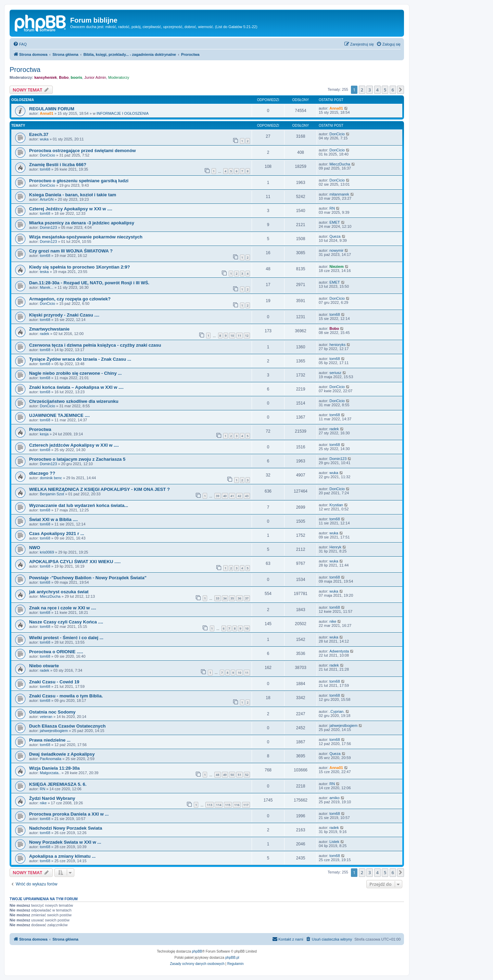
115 (228, 805)
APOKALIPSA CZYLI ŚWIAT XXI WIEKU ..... (75, 562)
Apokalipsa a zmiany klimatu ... (62, 856)
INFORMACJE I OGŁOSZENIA (123, 113)
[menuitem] (20, 44)
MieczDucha (340, 164)
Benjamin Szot (52, 494)
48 (217, 775)
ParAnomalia (50, 759)
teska (44, 272)
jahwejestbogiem (54, 731)
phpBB (197, 951)
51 (239, 775)
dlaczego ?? (42, 473)
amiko (334, 798)
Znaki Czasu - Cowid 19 (54, 682)
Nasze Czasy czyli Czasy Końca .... (66, 622)
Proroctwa (25, 70)
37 (247, 598)
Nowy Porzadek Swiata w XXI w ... (65, 842)
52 (247, 775)
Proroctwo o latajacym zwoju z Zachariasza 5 (77, 459)
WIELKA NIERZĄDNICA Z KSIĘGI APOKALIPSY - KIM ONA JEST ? (99, 489)
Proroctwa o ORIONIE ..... (56, 652)
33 (217, 598)
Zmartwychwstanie (49, 329)
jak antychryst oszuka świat (59, 592)
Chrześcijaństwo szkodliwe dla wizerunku (74, 401)
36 (239, 598)
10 (232, 336)
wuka (44, 139)
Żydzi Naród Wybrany (52, 798)
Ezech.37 (39, 134)
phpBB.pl (232, 958)
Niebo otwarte (44, 666)
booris (77, 77)
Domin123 (48, 227)
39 (217, 496)
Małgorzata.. (50, 773)
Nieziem (337, 266)
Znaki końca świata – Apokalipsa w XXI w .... (76, 387)
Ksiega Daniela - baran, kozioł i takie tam (73, 195)
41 (232, 496)
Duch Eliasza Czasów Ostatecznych (67, 726)
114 (219, 805)
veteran (46, 717)
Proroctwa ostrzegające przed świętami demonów (82, 151)
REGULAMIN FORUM (52, 109)
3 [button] (370, 90)
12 (247, 336)
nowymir (336, 250)
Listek (334, 842)
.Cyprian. (337, 711)
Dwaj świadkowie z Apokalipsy (62, 754)
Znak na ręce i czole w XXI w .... (63, 608)
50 (232, 775)
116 (237, 805)
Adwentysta (339, 651)
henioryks (337, 345)
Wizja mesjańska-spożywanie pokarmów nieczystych (86, 237)
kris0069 (47, 552)
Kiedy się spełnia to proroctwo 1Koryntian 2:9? (80, 267)
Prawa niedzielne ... (50, 740)
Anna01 (47, 113)
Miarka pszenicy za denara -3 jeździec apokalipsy (82, 223)
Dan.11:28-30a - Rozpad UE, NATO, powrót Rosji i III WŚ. (89, 283)
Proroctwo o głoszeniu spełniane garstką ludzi (79, 181)
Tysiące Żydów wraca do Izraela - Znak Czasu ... (80, 359)
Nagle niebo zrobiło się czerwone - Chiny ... (75, 373)
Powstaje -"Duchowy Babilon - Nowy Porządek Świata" (88, 578)
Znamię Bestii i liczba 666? (58, 165)
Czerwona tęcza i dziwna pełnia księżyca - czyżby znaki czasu (95, 345)
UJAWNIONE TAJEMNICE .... (59, 415)
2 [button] (362, 90)
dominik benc (51, 478)
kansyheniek (46, 77)
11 (239, 336)
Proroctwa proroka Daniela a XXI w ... (69, 814)
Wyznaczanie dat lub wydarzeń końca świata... (79, 505)
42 (239, 496)
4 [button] (377, 90)
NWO (35, 548)
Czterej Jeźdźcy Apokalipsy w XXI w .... (71, 209)
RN (332, 208)
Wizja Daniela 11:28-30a (54, 768)
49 (225, 775)
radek (45, 334)
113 (209, 805)
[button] (401, 90)
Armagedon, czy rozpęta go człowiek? (70, 299)
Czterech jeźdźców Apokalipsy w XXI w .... (74, 445)
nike (333, 621)
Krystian (336, 505)
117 (246, 805)
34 (225, 598)
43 (247, 496)
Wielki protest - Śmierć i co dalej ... (66, 638)
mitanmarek (339, 194)
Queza (335, 236)
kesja (44, 434)
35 (232, 598)
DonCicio (337, 134)
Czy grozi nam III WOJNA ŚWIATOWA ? (71, 251)
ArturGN (47, 199)
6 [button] (393, 90)
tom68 (45, 169)
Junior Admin (95, 77)
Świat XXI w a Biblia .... (53, 519)
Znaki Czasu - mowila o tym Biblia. (66, 696)
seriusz (335, 373)
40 (225, 496)
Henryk (335, 547)
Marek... (47, 287)
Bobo (64, 77)
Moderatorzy (119, 77)
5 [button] (385, 90)
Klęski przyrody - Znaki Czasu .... (64, 315)
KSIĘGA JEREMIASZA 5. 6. (58, 784)
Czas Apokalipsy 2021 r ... (57, 534)
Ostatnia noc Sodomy (52, 712)
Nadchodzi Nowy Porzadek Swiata (66, 828)
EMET (335, 222)
